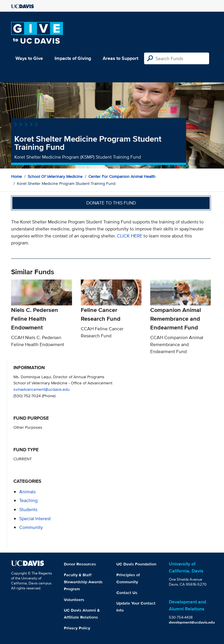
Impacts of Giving (73, 58)
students (28, 510)
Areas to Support (120, 58)
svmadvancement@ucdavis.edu (42, 389)
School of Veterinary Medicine (55, 176)
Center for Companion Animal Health (122, 176)
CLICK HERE (130, 236)
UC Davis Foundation (136, 564)
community (31, 527)
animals (27, 492)
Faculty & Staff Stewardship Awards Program (83, 582)
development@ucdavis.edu (192, 622)
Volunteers (74, 600)
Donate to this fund (111, 203)
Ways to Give (29, 58)
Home (16, 176)
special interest (35, 519)
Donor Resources (80, 564)
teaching (28, 500)
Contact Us (127, 593)
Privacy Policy (77, 628)
